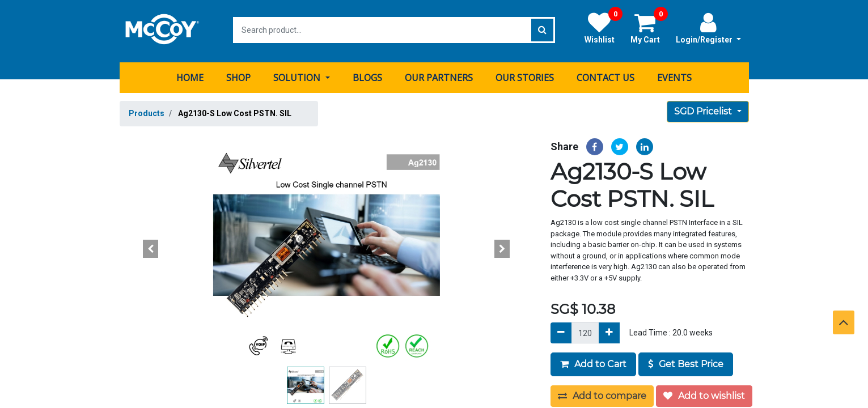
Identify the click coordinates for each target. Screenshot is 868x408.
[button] (151, 246)
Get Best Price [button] (686, 362)
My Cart (649, 28)
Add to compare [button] (602, 394)
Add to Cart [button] (593, 362)
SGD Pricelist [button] (704, 109)
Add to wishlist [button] (704, 394)
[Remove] (561, 331)
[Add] (609, 331)
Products (147, 111)
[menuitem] (190, 75)
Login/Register (708, 28)
